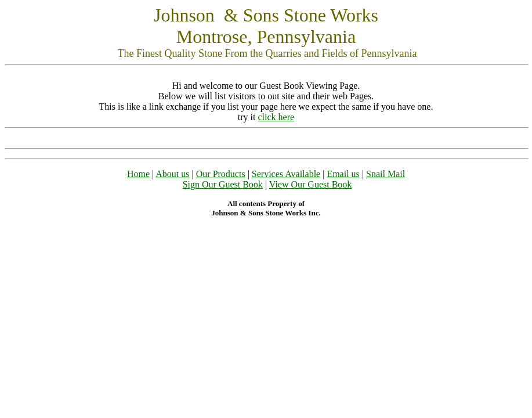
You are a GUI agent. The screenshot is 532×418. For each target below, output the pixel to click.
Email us (343, 174)
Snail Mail (386, 174)
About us (172, 174)
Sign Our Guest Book (223, 184)
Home (138, 174)
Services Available (286, 174)
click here (276, 117)
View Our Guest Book (311, 184)
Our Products (221, 174)
